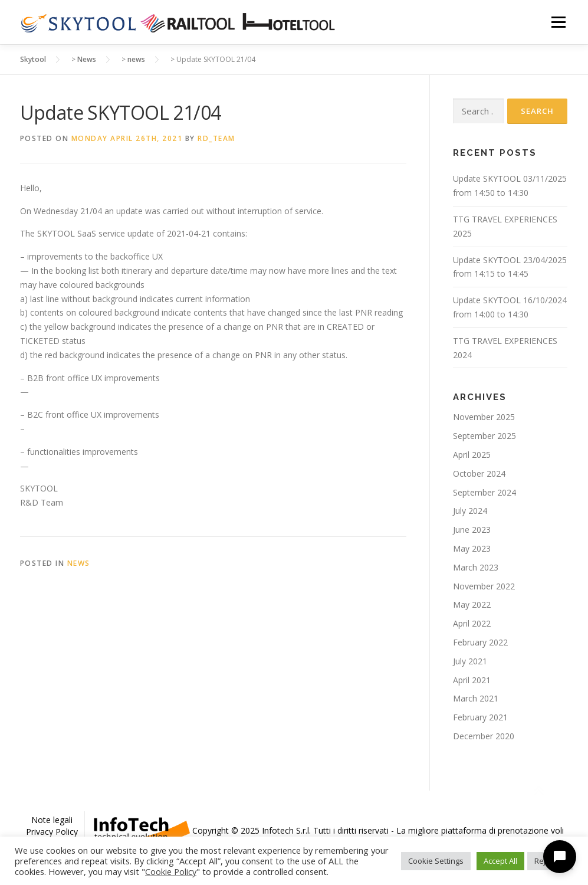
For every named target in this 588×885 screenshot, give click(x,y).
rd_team (216, 138)
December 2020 (484, 736)
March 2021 (476, 698)
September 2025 (484, 436)
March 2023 (476, 567)
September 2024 (484, 492)
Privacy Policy (52, 832)
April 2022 (472, 623)
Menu (558, 22)
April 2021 (472, 680)
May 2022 (472, 604)
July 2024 (470, 511)
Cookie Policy (171, 871)
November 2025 (484, 417)
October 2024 (479, 473)
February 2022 (480, 642)
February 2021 (480, 717)
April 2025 (472, 455)
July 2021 (470, 661)
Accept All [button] (500, 861)
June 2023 (472, 530)
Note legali (52, 820)
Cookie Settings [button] (436, 861)
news (79, 563)
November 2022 (484, 586)
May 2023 (472, 548)
